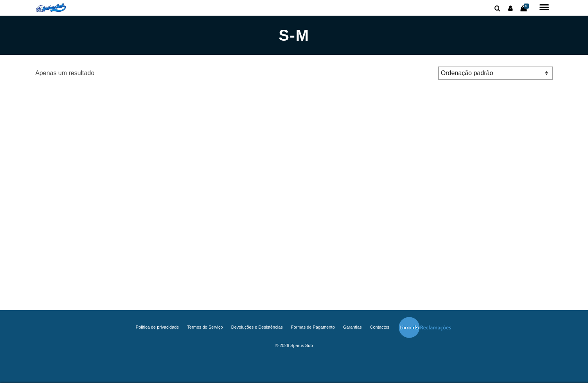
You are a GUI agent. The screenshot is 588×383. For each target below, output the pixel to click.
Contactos (380, 327)
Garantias (352, 327)
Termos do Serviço (205, 327)
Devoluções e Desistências (257, 327)
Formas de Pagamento (313, 327)
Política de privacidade (157, 327)
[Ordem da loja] (495, 73)
